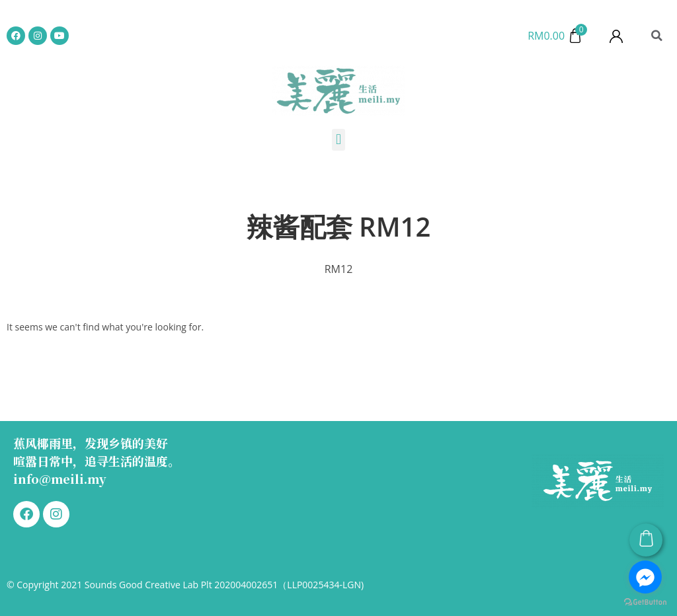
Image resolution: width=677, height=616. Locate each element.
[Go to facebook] (645, 577)
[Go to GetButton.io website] (645, 602)
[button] (657, 36)
